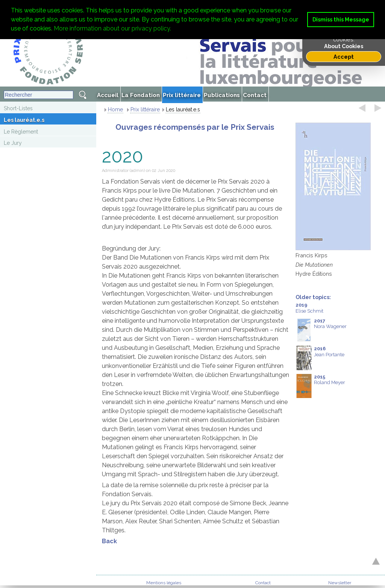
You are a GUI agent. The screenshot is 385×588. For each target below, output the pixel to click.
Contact (263, 583)
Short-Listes (18, 108)
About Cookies (344, 46)
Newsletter (340, 583)
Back (109, 541)
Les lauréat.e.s (24, 120)
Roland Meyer (320, 386)
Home (115, 109)
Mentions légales (164, 583)
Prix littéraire (145, 109)
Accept (344, 57)
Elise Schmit (309, 308)
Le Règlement (21, 132)
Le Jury (13, 143)
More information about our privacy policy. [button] (112, 28)
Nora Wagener (321, 330)
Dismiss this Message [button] (341, 19)
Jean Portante (320, 358)
